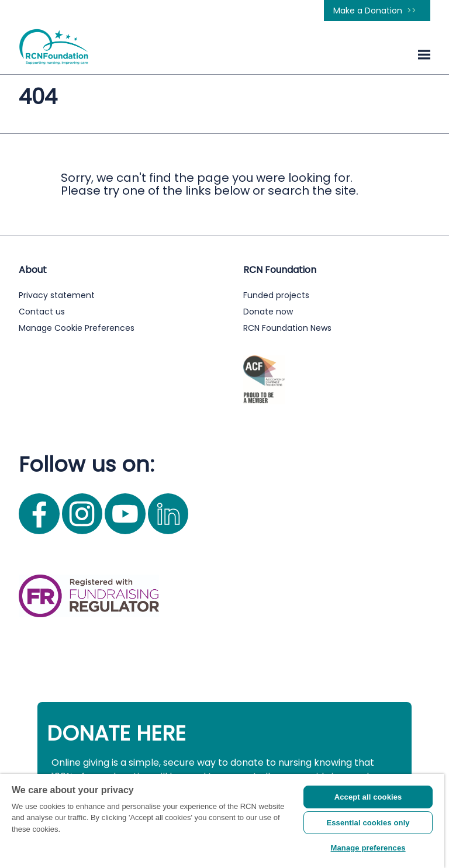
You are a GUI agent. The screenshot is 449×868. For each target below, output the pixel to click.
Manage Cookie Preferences (77, 328)
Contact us (42, 312)
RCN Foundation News (287, 328)
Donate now (268, 312)
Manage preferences (368, 848)
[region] (222, 821)
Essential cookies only (368, 823)
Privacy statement (57, 295)
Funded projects (276, 295)
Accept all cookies (368, 797)
